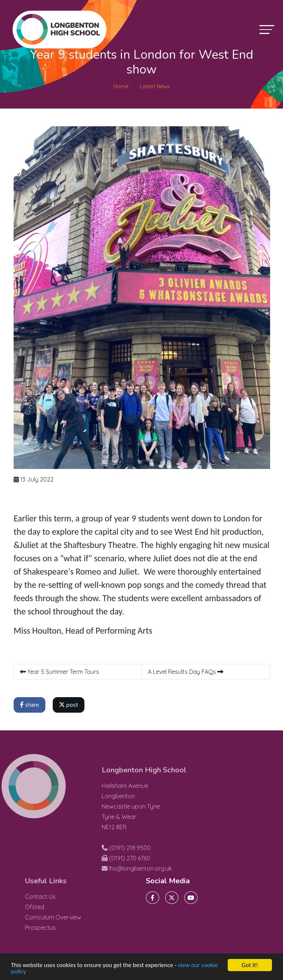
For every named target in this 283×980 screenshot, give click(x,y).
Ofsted (45, 907)
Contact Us (50, 897)
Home (121, 86)
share (31, 705)
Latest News (155, 86)
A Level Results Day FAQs (187, 672)
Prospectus (50, 928)
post (70, 705)
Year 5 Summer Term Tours (61, 672)
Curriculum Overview (63, 917)
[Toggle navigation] (267, 29)
